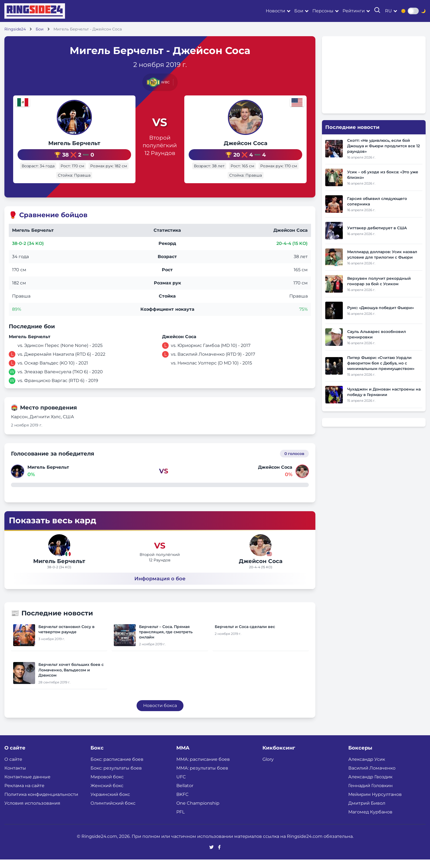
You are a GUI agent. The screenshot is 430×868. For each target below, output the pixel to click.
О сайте (13, 768)
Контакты (15, 777)
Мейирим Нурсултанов (375, 803)
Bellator (185, 794)
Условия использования (32, 812)
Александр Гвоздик (370, 785)
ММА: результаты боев (202, 777)
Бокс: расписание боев (117, 768)
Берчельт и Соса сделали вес (245, 635)
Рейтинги (354, 11)
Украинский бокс (110, 803)
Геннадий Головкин (370, 794)
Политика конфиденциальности (41, 803)
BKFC (183, 803)
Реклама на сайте (24, 794)
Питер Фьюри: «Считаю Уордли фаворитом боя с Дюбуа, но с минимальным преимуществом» (381, 363)
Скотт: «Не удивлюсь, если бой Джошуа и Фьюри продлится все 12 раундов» (384, 146)
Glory (268, 768)
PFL (180, 820)
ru (388, 11)
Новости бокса (160, 714)
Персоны (323, 11)
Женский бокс (107, 794)
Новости (275, 11)
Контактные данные (27, 785)
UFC (181, 785)
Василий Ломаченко (372, 777)
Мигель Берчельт (62, 143)
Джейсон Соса (258, 143)
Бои (299, 11)
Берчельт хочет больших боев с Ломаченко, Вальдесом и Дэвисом (71, 678)
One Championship (198, 812)
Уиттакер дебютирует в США (377, 228)
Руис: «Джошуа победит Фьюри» (381, 308)
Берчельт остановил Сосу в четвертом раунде (67, 637)
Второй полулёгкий (160, 146)
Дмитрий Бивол (367, 812)
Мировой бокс (107, 785)
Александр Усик (367, 768)
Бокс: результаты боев (116, 777)
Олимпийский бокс (113, 812)
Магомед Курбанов (370, 820)
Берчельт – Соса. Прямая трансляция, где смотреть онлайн (166, 640)
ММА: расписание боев (203, 768)
